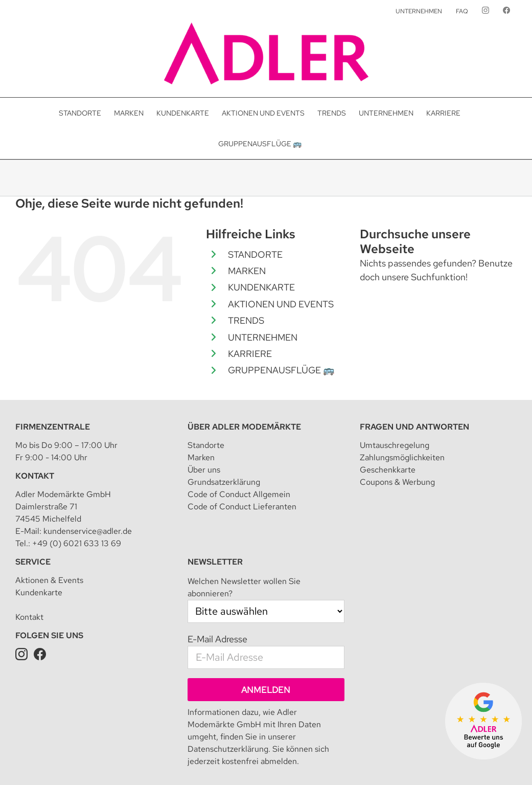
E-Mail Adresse (217, 592)
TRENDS (246, 320)
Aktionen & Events (49, 533)
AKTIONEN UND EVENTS (281, 304)
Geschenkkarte (388, 423)
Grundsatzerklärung (224, 435)
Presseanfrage (289, 762)
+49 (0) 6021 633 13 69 (77, 496)
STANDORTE (255, 254)
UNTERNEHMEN (263, 337)
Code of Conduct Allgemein (239, 447)
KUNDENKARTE (261, 287)
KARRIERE (250, 354)
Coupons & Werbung (397, 435)
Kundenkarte (39, 545)
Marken (201, 410)
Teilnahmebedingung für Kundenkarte (381, 751)
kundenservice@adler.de (88, 484)
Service (33, 515)
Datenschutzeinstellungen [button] (274, 751)
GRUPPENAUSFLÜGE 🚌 (281, 370)
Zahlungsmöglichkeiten (402, 410)
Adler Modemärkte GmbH (101, 751)
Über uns (204, 423)
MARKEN (247, 271)
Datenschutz (207, 751)
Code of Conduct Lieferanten (242, 459)
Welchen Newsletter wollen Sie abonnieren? (244, 540)
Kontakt (35, 429)
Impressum (165, 751)
